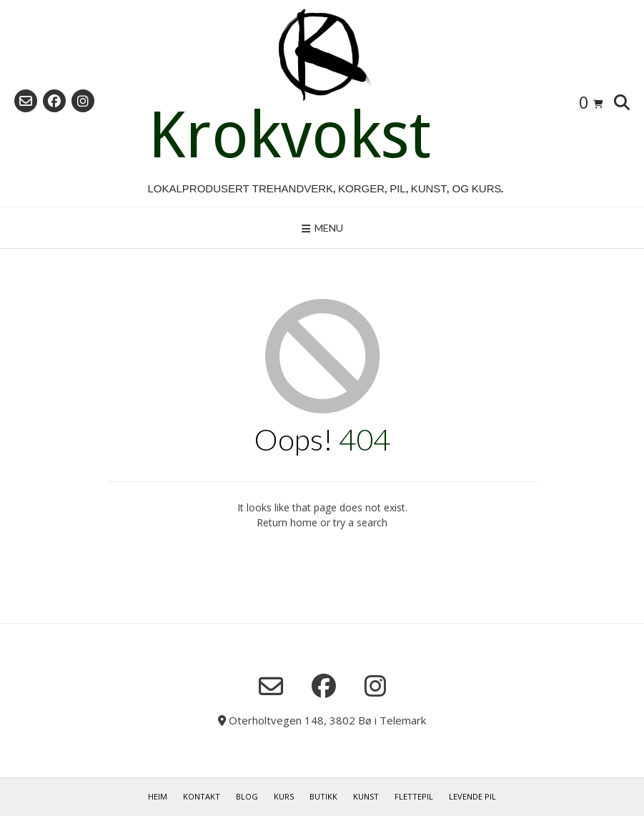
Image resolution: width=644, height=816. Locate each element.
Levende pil (472, 796)
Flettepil (414, 796)
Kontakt (202, 796)
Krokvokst (289, 135)
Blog (247, 796)
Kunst (366, 796)
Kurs (284, 796)
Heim (158, 796)
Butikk (323, 796)
